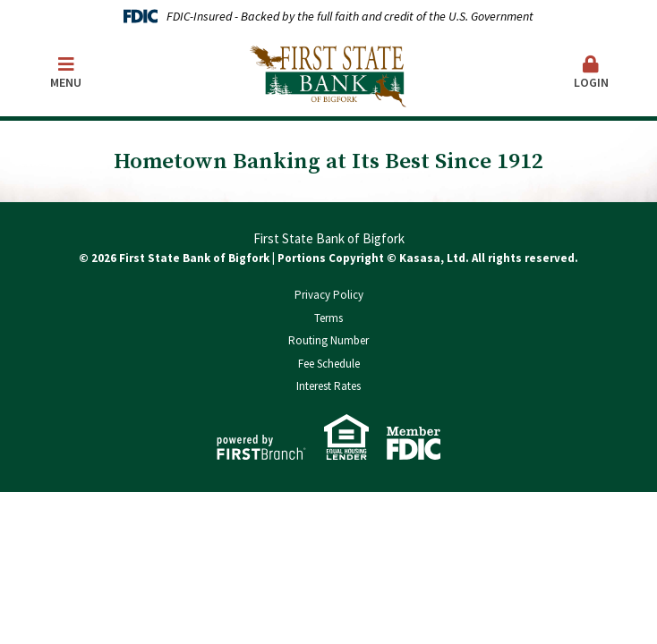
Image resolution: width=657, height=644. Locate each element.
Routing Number (328, 340)
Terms (328, 318)
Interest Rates (328, 386)
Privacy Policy (329, 295)
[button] (591, 74)
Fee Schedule (329, 364)
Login (591, 73)
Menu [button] (66, 73)
